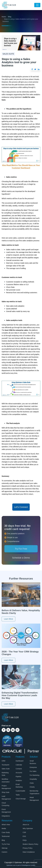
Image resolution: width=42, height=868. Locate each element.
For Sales (33, 771)
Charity (32, 787)
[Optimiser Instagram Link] (17, 730)
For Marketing (35, 775)
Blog (10, 17)
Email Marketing (19, 786)
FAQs (25, 840)
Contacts (19, 769)
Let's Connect (21, 507)
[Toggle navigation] (37, 5)
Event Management (6, 811)
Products (6, 757)
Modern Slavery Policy (30, 844)
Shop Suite (6, 792)
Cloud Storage (21, 799)
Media (4, 828)
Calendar (19, 765)
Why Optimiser (28, 828)
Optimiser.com (11, 865)
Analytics (19, 780)
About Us (26, 825)
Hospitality (33, 779)
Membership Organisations (35, 792)
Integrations (6, 816)
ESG (24, 836)
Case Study (6, 832)
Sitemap (5, 848)
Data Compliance (29, 852)
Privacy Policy (28, 848)
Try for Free (6, 844)
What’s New (6, 825)
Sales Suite (6, 769)
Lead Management (6, 798)
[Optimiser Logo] (10, 717)
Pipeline (18, 777)
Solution (34, 757)
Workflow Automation (6, 780)
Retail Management (34, 799)
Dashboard (19, 761)
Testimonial (6, 836)
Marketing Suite (5, 774)
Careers (4, 852)
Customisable (20, 791)
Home (4, 17)
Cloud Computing (5, 804)
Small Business (33, 762)
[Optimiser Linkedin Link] (13, 730)
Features (20, 757)
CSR (24, 832)
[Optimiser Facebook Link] (4, 730)
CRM (3, 761)
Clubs (32, 783)
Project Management (6, 787)
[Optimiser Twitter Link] (8, 730)
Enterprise (33, 767)
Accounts (19, 773)
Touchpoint (5, 765)
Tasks (18, 795)
